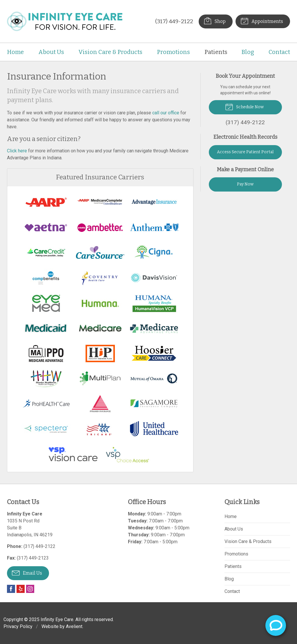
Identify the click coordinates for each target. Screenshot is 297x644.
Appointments (262, 21)
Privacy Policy (18, 626)
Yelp (21, 589)
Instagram (30, 589)
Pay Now (245, 184)
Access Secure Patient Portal (245, 152)
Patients (216, 52)
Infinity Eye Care (57, 619)
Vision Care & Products (110, 52)
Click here (17, 151)
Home (15, 52)
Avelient (74, 626)
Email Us (27, 573)
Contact (279, 52)
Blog (248, 52)
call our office (166, 113)
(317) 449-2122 (174, 21)
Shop (215, 21)
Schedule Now (244, 107)
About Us (51, 52)
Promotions (173, 52)
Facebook (11, 589)
